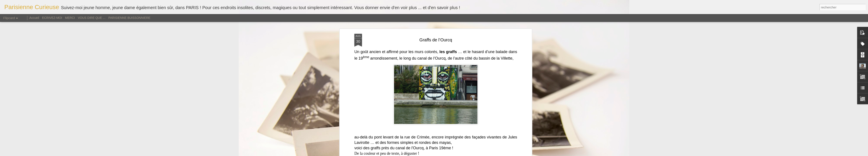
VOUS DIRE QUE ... (92, 18)
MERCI (70, 18)
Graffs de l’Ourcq (436, 40)
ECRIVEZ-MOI (52, 18)
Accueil (35, 18)
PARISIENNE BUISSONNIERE (129, 18)
